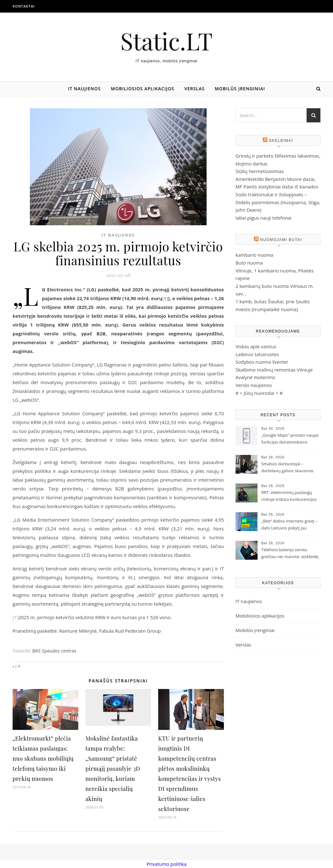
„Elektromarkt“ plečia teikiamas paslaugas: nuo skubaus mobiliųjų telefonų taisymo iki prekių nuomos (43, 759)
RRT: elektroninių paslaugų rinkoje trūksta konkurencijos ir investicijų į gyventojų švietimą (289, 496)
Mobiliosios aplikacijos (143, 89)
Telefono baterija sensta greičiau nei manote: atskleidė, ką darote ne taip (290, 554)
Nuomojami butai (281, 240)
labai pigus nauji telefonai (264, 218)
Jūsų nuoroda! (259, 393)
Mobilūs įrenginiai (240, 89)
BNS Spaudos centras (54, 651)
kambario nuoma (254, 255)
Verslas (194, 89)
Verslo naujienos (254, 385)
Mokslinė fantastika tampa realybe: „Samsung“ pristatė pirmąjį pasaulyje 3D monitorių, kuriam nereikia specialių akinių (113, 769)
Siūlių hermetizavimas (260, 171)
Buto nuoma (249, 263)
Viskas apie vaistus (256, 346)
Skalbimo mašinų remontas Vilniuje (274, 370)
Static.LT (167, 41)
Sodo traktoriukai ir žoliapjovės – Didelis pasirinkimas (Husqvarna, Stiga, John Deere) (278, 202)
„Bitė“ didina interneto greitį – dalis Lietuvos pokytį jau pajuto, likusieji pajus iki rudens (289, 525)
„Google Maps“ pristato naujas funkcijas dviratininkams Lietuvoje (290, 439)
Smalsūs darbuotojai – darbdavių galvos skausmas (287, 467)
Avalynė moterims (255, 377)
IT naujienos (84, 89)
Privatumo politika (166, 864)
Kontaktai (24, 6)
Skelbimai (281, 141)
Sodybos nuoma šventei (262, 362)
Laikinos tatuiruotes (257, 354)
